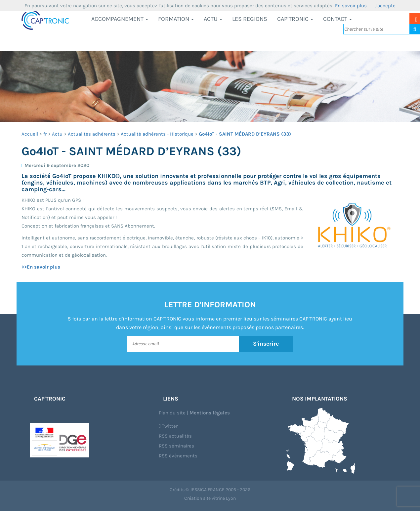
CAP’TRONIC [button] (295, 19)
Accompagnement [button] (120, 19)
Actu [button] (213, 19)
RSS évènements (178, 456)
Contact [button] (337, 19)
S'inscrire (266, 344)
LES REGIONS (250, 19)
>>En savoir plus (41, 267)
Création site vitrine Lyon (210, 498)
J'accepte (385, 6)
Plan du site (172, 413)
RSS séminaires (176, 446)
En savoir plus (351, 6)
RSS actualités (175, 436)
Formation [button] (176, 19)
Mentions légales (210, 413)
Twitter (168, 426)
